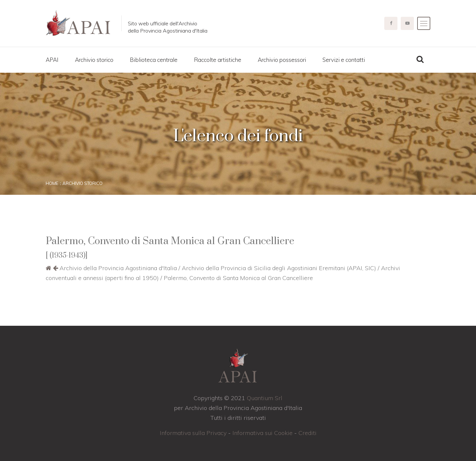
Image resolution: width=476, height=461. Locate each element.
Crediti (308, 433)
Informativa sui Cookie (262, 433)
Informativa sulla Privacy (193, 433)
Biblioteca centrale (154, 60)
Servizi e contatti (344, 60)
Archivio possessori (282, 60)
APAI (52, 60)
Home (52, 183)
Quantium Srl (265, 398)
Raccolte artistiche (218, 60)
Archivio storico (94, 60)
